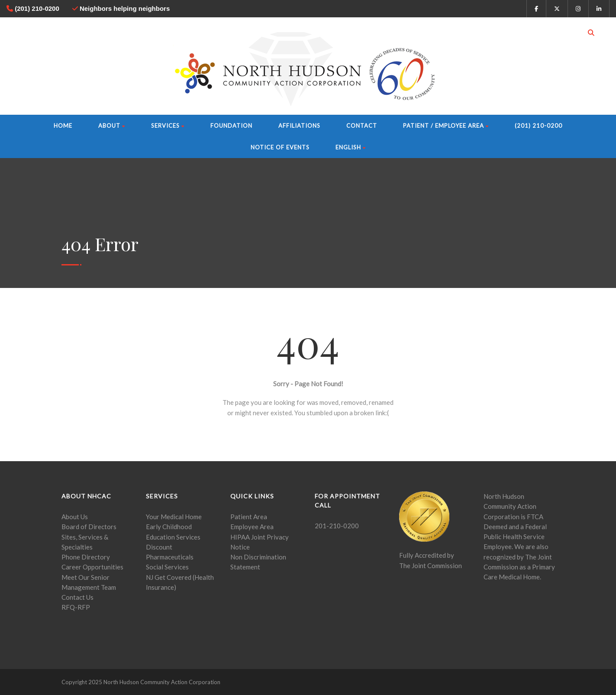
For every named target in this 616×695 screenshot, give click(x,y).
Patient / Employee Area (446, 126)
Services (168, 126)
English (351, 147)
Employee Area (252, 527)
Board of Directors (89, 527)
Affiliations (299, 126)
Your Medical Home (174, 517)
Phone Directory (86, 557)
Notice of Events (280, 147)
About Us (75, 517)
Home (63, 126)
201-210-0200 (337, 526)
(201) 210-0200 (539, 126)
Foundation (231, 126)
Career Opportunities (92, 567)
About (112, 126)
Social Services (167, 567)
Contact (362, 126)
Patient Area (249, 517)
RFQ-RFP (76, 607)
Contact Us (77, 597)
